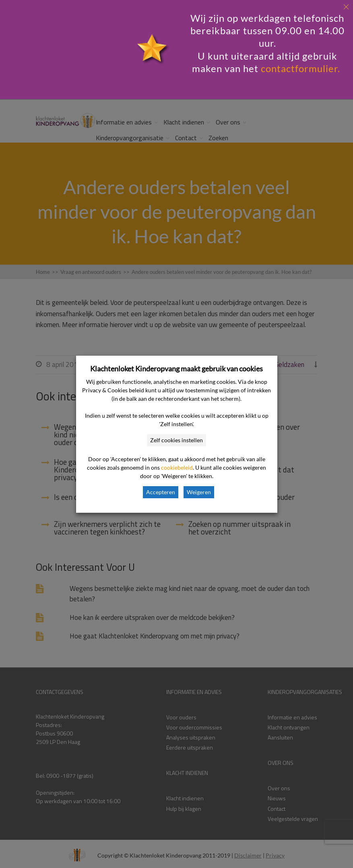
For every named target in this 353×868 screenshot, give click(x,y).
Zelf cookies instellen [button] (176, 440)
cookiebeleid (177, 467)
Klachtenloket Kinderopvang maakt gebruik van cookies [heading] (176, 369)
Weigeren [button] (199, 492)
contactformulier (299, 68)
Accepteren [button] (161, 492)
